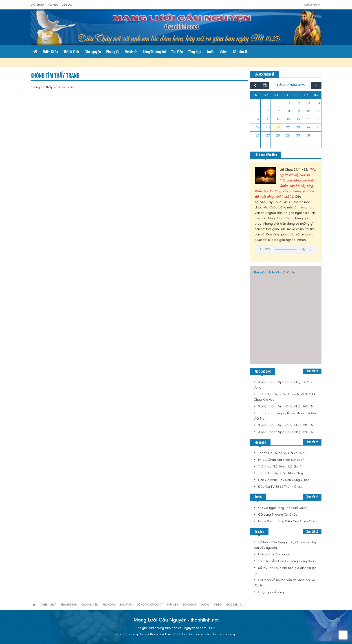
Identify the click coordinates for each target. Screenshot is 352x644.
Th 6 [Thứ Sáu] (306, 95)
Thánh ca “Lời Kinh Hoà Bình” (280, 466)
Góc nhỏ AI (240, 52)
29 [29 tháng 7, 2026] (288, 135)
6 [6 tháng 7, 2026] (269, 111)
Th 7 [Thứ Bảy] (316, 95)
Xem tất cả (312, 371)
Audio (210, 52)
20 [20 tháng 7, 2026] (268, 127)
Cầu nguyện (93, 52)
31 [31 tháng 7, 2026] (309, 135)
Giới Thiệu (37, 5)
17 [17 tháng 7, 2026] (309, 119)
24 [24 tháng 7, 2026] (308, 127)
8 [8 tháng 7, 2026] (289, 111)
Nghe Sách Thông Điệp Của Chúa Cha (287, 521)
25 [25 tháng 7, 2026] (319, 127)
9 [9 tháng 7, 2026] (299, 111)
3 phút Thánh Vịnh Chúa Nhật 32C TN (286, 432)
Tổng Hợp (195, 52)
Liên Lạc (67, 5)
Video (224, 52)
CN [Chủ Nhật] (255, 95)
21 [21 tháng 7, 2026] (278, 127)
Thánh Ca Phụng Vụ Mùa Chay (281, 473)
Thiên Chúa (51, 52)
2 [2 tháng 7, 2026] (299, 103)
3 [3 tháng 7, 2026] (309, 103)
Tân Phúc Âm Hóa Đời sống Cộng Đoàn (287, 561)
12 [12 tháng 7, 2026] (258, 119)
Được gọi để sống (271, 592)
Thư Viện (177, 52)
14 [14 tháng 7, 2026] (278, 119)
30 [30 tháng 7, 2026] (298, 135)
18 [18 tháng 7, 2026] (319, 119)
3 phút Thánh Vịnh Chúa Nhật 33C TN (286, 425)
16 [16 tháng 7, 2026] (298, 119)
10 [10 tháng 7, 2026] (308, 111)
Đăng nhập (312, 5)
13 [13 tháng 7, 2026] (268, 119)
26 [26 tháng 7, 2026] (258, 135)
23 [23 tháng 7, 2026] (298, 127)
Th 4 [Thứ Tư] (286, 95)
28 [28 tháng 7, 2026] (278, 135)
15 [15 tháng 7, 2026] (288, 119)
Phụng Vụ (113, 52)
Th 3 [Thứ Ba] (276, 95)
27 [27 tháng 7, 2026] (268, 135)
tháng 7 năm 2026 (290, 85)
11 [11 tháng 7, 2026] (319, 111)
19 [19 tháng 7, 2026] (258, 127)
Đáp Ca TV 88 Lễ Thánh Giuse (280, 487)
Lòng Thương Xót (154, 52)
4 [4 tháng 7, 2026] (319, 103)
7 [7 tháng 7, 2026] (279, 111)
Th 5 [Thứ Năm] (296, 95)
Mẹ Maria (131, 52)
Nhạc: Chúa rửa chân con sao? (281, 460)
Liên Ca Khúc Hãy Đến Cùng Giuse (284, 480)
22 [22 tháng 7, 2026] (288, 127)
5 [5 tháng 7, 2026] (259, 111)
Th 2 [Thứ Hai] (266, 95)
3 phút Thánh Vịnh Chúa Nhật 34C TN (286, 406)
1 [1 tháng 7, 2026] (289, 103)
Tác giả (53, 5)
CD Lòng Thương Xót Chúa (278, 514)
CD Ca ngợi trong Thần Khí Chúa (282, 508)
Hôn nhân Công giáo (273, 554)
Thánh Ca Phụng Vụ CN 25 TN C (282, 453)
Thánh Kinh (71, 52)
